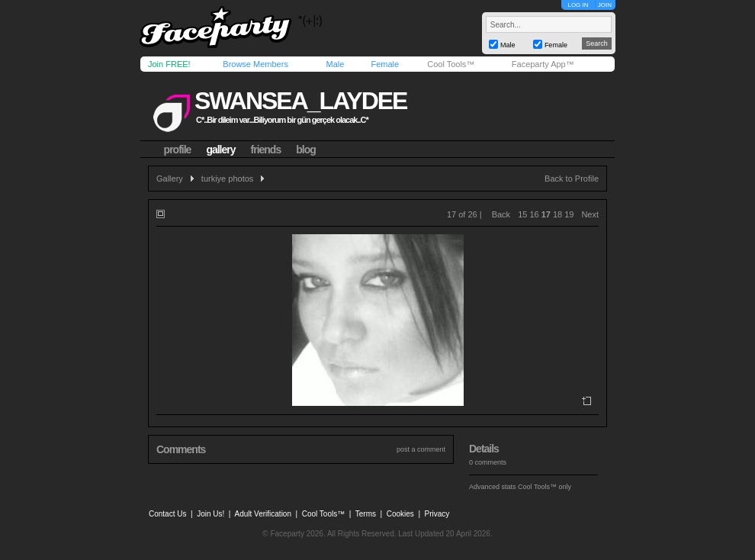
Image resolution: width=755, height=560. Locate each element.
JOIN (605, 5)
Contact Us (167, 514)
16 (534, 214)
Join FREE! (169, 64)
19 (569, 214)
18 (557, 214)
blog (306, 150)
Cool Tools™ (451, 64)
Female (385, 64)
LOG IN (578, 5)
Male (335, 64)
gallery (220, 150)
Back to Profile (572, 179)
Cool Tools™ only (545, 487)
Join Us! (210, 514)
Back (501, 214)
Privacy (437, 514)
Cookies (400, 514)
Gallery (170, 179)
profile (178, 150)
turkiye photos (227, 179)
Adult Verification (263, 514)
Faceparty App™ (543, 64)
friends (266, 150)
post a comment (421, 449)
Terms (366, 514)
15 (522, 214)
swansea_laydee (300, 101)
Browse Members (255, 64)
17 (546, 214)
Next (590, 214)
